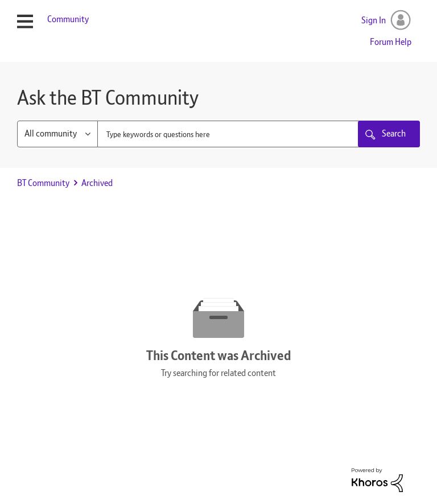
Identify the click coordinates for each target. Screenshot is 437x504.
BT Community (43, 183)
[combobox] (259, 134)
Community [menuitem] (68, 19)
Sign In (374, 20)
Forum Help (391, 42)
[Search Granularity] (57, 134)
